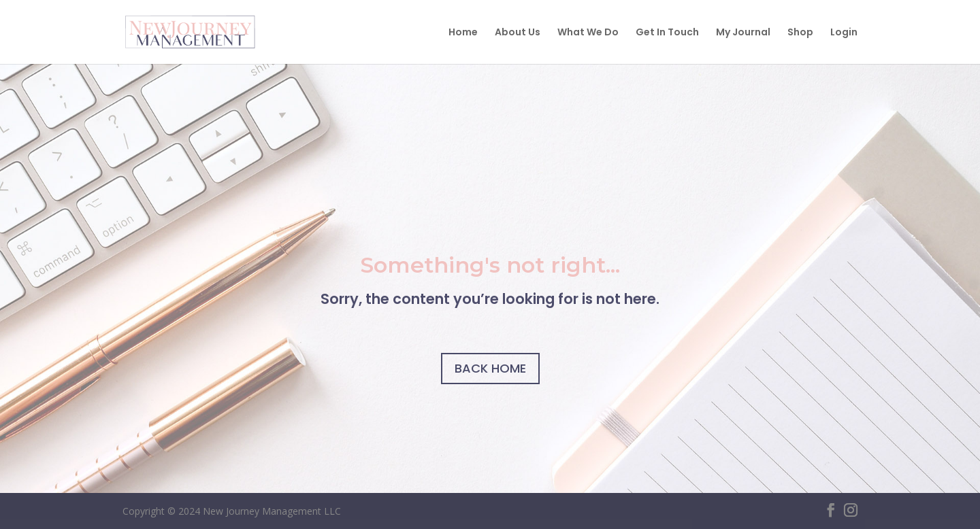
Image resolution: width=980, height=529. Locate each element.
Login (844, 33)
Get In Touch (667, 33)
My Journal (743, 33)
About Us (518, 33)
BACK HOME (490, 368)
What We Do (588, 33)
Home (463, 33)
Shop (800, 33)
